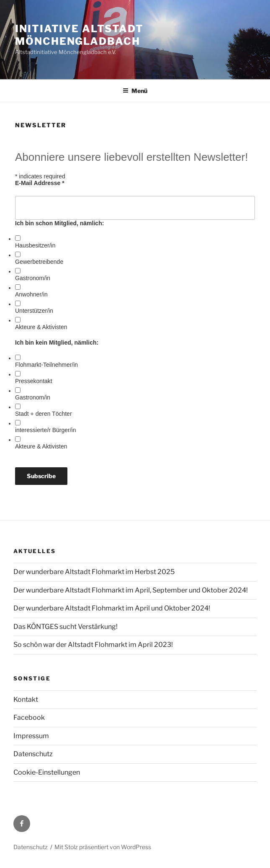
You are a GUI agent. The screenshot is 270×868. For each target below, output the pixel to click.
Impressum (31, 736)
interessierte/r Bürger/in (46, 430)
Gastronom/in (33, 278)
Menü (135, 91)
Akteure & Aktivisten (41, 327)
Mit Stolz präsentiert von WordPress (103, 847)
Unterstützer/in (34, 311)
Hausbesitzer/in (35, 245)
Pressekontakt (34, 381)
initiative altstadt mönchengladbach (79, 35)
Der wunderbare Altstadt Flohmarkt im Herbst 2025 (94, 572)
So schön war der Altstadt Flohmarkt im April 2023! (93, 645)
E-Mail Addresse (40, 183)
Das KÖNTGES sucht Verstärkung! (66, 627)
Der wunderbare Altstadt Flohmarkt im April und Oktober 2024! (112, 608)
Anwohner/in (31, 294)
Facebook (29, 717)
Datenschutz (33, 754)
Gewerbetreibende (39, 262)
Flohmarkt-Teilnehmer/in (46, 365)
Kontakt (26, 699)
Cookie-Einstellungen (47, 772)
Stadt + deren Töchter (44, 414)
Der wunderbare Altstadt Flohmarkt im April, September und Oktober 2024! (131, 590)
